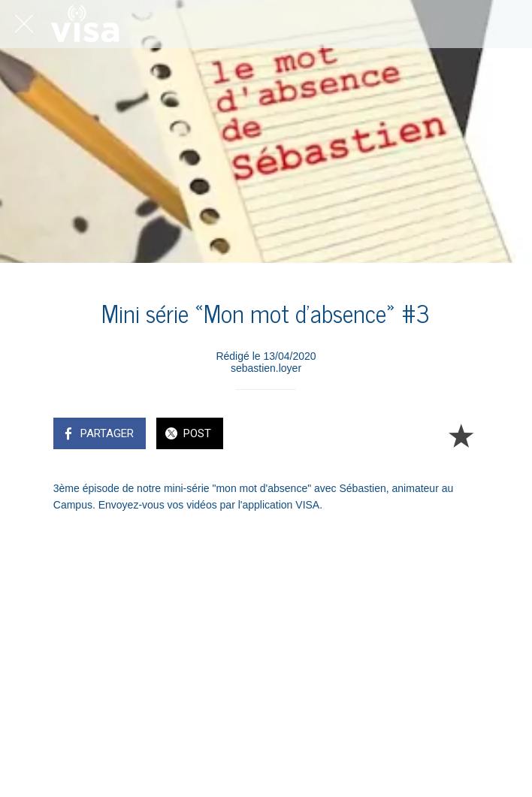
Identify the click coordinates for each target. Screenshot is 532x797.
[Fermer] (24, 24)
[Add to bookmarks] (461, 435)
